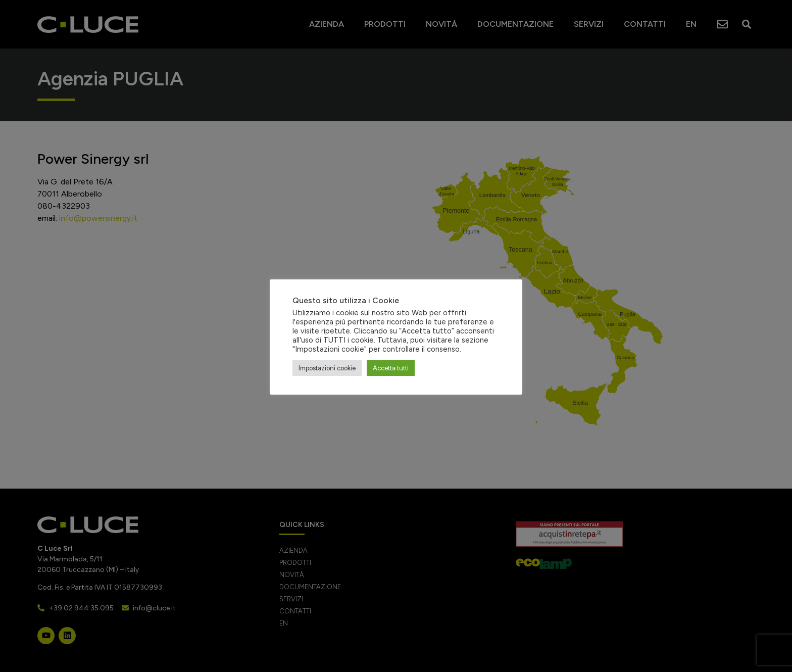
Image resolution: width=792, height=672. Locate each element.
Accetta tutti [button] (391, 368)
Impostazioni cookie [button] (327, 368)
